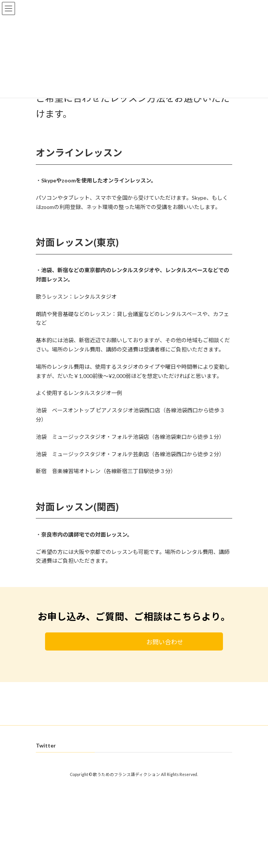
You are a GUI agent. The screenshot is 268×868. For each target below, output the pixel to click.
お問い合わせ (154, 642)
